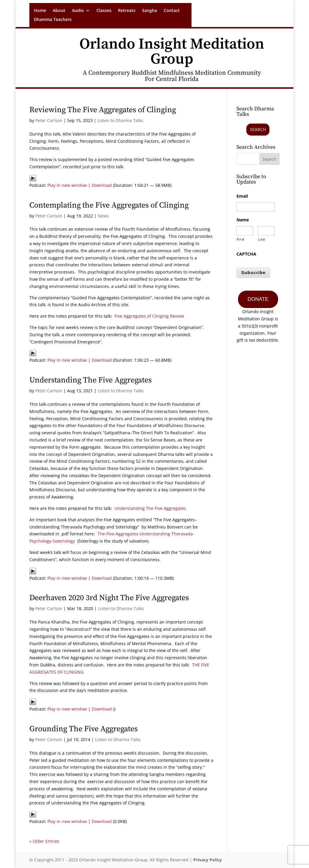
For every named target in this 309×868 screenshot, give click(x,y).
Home (40, 11)
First (241, 239)
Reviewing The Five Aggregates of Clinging (103, 110)
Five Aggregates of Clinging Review (149, 316)
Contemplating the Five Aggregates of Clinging (109, 205)
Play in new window (67, 185)
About (59, 11)
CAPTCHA (246, 254)
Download (102, 185)
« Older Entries (44, 841)
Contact (172, 11)
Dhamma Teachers (53, 20)
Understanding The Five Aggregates (91, 380)
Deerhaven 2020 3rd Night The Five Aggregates (109, 598)
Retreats (127, 11)
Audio (78, 11)
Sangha (150, 11)
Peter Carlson (49, 120)
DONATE (258, 299)
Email (242, 196)
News (103, 216)
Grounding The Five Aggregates (83, 729)
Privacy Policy (208, 860)
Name (243, 220)
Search (258, 129)
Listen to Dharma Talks (120, 120)
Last (262, 239)
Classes (104, 11)
